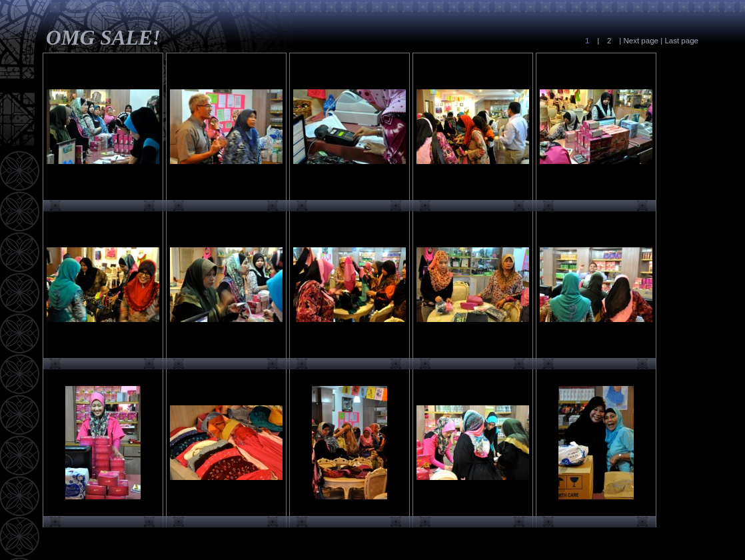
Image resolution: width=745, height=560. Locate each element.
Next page (641, 41)
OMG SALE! (103, 38)
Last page (680, 41)
